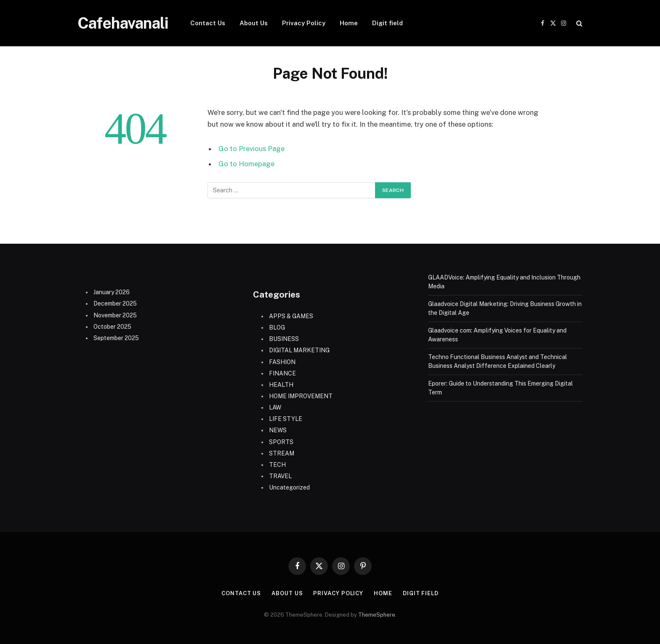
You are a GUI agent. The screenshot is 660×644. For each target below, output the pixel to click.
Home (349, 23)
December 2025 (115, 303)
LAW (275, 407)
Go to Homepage (246, 164)
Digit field (387, 23)
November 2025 (115, 315)
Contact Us (208, 23)
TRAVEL (280, 476)
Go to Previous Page (251, 149)
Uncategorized (289, 487)
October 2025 (112, 327)
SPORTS (281, 442)
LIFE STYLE (286, 419)
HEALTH (281, 385)
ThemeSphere (377, 615)
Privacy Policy (304, 23)
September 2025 (116, 338)
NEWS (278, 430)
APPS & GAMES (291, 316)
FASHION (282, 362)
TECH (277, 465)
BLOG (277, 327)
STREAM (282, 453)
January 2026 (112, 292)
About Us (254, 23)
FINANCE (282, 373)
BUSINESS (284, 339)
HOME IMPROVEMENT (301, 396)
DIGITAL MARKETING (299, 350)
